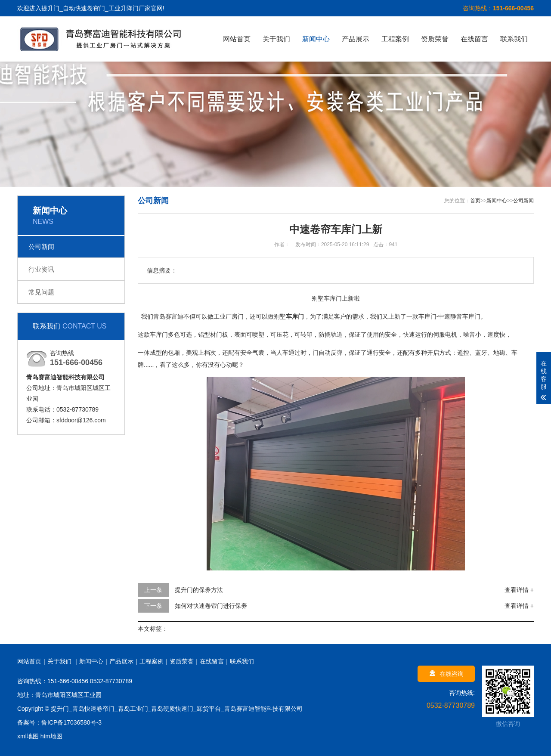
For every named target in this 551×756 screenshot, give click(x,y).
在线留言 (474, 39)
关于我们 (276, 39)
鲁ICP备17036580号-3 (71, 722)
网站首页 (237, 39)
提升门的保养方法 (199, 590)
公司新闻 (41, 246)
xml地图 (28, 736)
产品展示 (356, 39)
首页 (475, 201)
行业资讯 (41, 269)
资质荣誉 (435, 39)
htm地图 (51, 736)
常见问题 (41, 292)
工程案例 (395, 39)
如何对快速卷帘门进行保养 (211, 606)
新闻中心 (316, 39)
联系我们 (514, 39)
